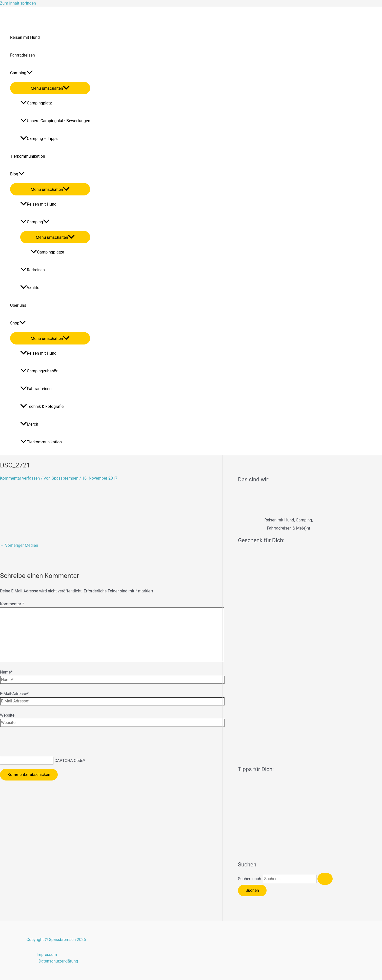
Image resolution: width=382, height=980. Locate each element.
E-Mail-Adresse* (14, 694)
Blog (17, 174)
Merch (29, 424)
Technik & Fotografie (42, 406)
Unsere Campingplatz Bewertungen (55, 121)
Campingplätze (47, 252)
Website (7, 715)
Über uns (18, 305)
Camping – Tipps (39, 139)
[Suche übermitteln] (325, 879)
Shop (18, 323)
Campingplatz (36, 103)
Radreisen (33, 270)
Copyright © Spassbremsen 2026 (56, 940)
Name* (6, 672)
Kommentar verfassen (20, 478)
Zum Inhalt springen (18, 3)
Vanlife (30, 288)
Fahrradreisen (23, 55)
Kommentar (12, 604)
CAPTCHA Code (69, 761)
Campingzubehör (39, 371)
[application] (30, 73)
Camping (22, 73)
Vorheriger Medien (19, 545)
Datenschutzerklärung (58, 961)
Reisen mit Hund (25, 37)
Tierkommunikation (28, 156)
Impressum (47, 955)
